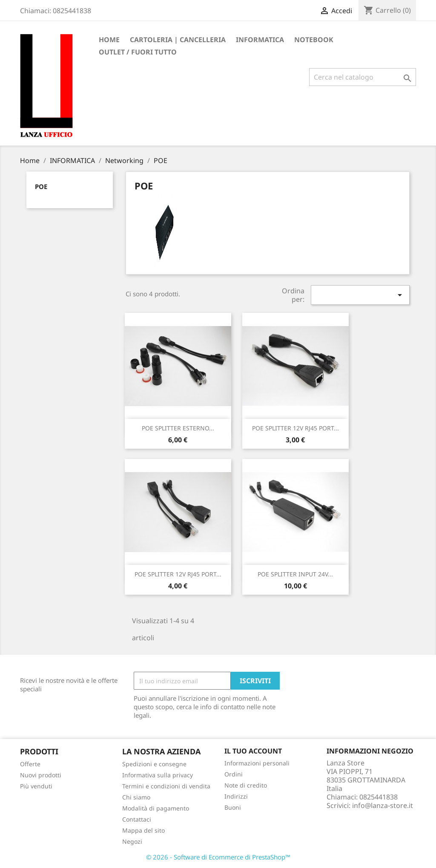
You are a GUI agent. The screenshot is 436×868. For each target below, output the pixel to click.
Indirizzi (236, 796)
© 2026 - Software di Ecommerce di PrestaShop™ (218, 857)
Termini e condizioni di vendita (166, 786)
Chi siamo (136, 797)
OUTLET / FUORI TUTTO (138, 52)
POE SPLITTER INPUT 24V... (295, 574)
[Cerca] (363, 77)
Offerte (30, 764)
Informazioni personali (257, 763)
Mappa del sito (143, 830)
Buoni (233, 807)
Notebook (314, 40)
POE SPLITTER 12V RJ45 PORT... (295, 428)
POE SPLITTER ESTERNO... (178, 428)
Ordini (234, 774)
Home (109, 40)
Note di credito (246, 785)
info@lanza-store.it (383, 805)
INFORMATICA (260, 40)
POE (41, 186)
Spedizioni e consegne (154, 764)
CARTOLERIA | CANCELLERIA (178, 40)
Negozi (132, 841)
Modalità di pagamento (156, 808)
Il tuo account (253, 751)
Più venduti (36, 786)
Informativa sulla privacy (158, 775)
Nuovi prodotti (41, 775)
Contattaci (137, 819)
